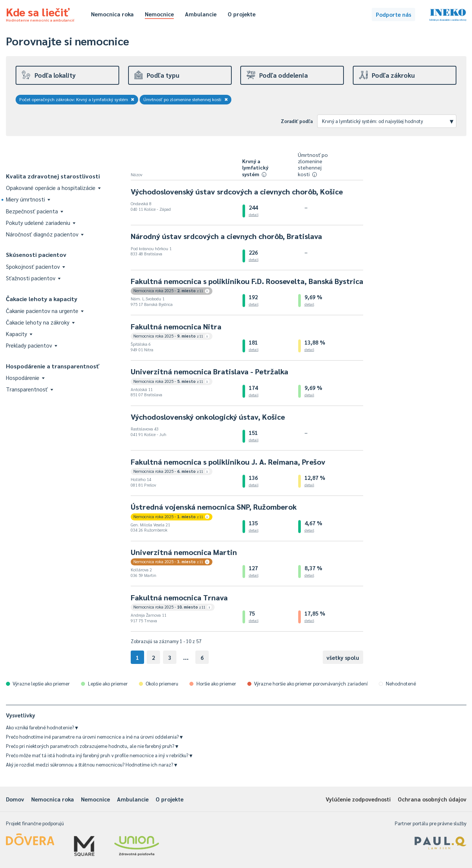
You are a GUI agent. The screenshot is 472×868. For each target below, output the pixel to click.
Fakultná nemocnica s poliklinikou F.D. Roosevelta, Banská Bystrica (247, 281)
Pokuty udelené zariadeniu (41, 222)
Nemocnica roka (112, 14)
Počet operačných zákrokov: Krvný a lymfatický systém (77, 99)
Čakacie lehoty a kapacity (42, 299)
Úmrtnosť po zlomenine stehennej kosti (186, 99)
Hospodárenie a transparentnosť (53, 366)
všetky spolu (343, 657)
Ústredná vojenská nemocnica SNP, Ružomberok (214, 507)
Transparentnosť (30, 389)
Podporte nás (393, 14)
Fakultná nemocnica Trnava (179, 597)
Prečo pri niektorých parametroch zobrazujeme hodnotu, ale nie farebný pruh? (92, 746)
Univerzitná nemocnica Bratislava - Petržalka (209, 371)
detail (254, 214)
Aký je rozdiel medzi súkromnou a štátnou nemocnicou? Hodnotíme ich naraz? (92, 764)
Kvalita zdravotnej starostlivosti (53, 176)
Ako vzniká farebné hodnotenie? (42, 727)
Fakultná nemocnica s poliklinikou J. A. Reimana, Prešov (228, 462)
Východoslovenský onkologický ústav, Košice (208, 417)
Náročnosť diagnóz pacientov (45, 234)
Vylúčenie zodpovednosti (358, 799)
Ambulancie (201, 14)
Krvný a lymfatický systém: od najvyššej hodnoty (388, 121)
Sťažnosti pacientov (33, 278)
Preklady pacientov (32, 345)
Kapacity (19, 334)
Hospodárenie (25, 377)
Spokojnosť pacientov (35, 266)
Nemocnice (159, 14)
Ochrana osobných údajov (432, 799)
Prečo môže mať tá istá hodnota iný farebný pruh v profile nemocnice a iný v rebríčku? (99, 755)
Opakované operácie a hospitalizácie (53, 188)
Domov (15, 799)
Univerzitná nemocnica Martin (184, 552)
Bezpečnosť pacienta (35, 211)
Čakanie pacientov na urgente (45, 311)
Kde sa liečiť (40, 13)
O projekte (242, 14)
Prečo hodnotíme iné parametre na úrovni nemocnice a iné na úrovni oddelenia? (94, 737)
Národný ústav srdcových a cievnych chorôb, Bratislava (226, 236)
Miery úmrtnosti (28, 199)
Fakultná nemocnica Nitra (176, 326)
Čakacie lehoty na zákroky (40, 322)
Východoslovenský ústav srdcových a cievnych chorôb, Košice (237, 191)
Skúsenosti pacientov (36, 254)
